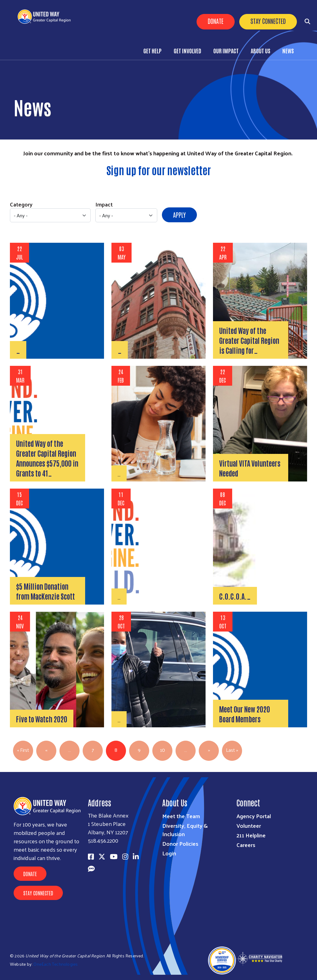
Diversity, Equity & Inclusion (185, 830)
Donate (216, 21)
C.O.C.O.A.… (235, 596)
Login (169, 853)
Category (21, 204)
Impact (104, 204)
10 (163, 750)
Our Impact (226, 51)
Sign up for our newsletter (159, 170)
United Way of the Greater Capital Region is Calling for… (249, 340)
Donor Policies (180, 843)
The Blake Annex (108, 815)
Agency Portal (254, 816)
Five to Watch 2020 (42, 719)
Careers (246, 845)
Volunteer (249, 825)
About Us (261, 51)
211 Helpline (251, 835)
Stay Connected (268, 21)
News (288, 51)
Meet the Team (181, 816)
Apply (179, 215)
